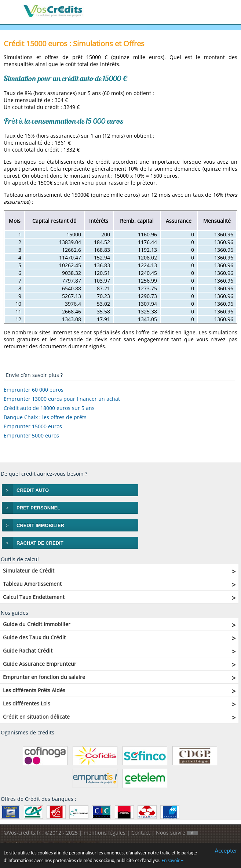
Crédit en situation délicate (36, 717)
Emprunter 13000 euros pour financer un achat (62, 399)
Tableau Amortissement (32, 584)
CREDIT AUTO (33, 490)
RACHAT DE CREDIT (40, 543)
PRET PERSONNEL (38, 508)
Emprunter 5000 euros (31, 435)
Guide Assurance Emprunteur (40, 664)
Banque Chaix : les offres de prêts (45, 417)
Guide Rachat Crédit (28, 651)
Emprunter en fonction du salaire (44, 677)
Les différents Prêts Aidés (34, 690)
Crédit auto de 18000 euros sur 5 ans (49, 408)
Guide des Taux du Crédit (34, 637)
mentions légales (105, 833)
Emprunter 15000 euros (33, 426)
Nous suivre (177, 833)
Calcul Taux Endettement (34, 597)
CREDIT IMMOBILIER (40, 525)
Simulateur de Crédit (29, 571)
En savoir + (173, 860)
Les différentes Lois (27, 703)
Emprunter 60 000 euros (34, 390)
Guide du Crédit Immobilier (37, 624)
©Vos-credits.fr (23, 833)
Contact (141, 833)
